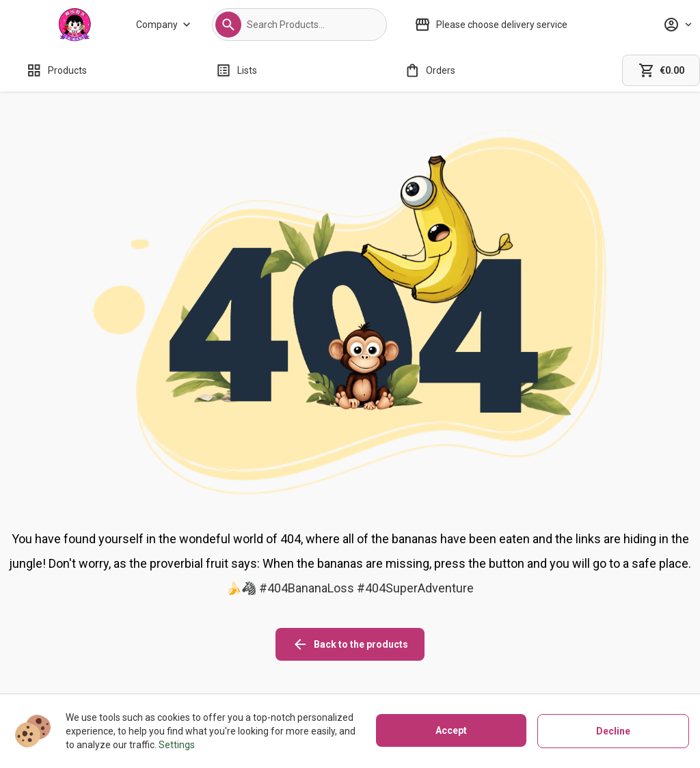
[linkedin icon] (604, 629)
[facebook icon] (565, 629)
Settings (177, 745)
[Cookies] (426, 640)
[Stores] (210, 659)
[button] (228, 25)
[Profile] (677, 25)
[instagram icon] (527, 629)
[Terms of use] (426, 678)
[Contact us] (210, 678)
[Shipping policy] (306, 640)
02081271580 (97, 677)
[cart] (661, 70)
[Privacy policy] (426, 659)
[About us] (210, 640)
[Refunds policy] (306, 659)
